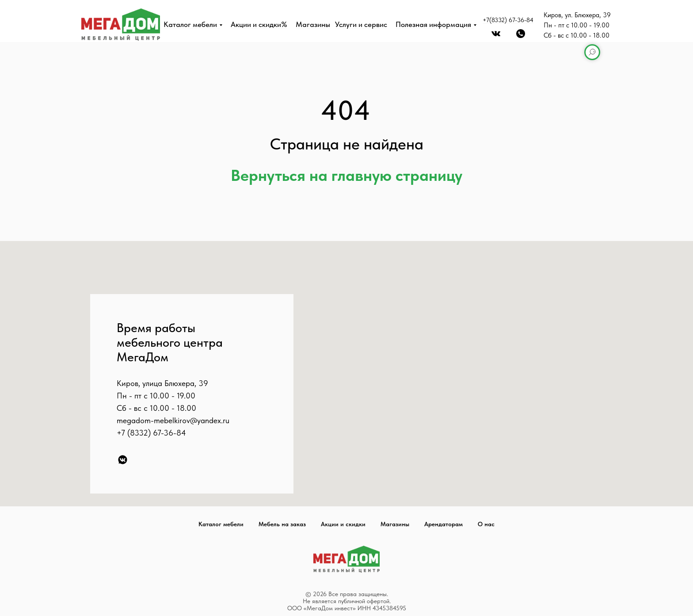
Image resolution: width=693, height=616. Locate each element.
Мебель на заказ (282, 524)
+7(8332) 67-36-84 (508, 20)
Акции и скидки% (259, 24)
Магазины (313, 24)
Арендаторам (444, 524)
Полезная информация (433, 24)
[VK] (123, 460)
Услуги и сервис (361, 24)
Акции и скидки (343, 524)
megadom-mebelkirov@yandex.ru (173, 420)
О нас (486, 524)
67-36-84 (169, 433)
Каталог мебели (190, 24)
